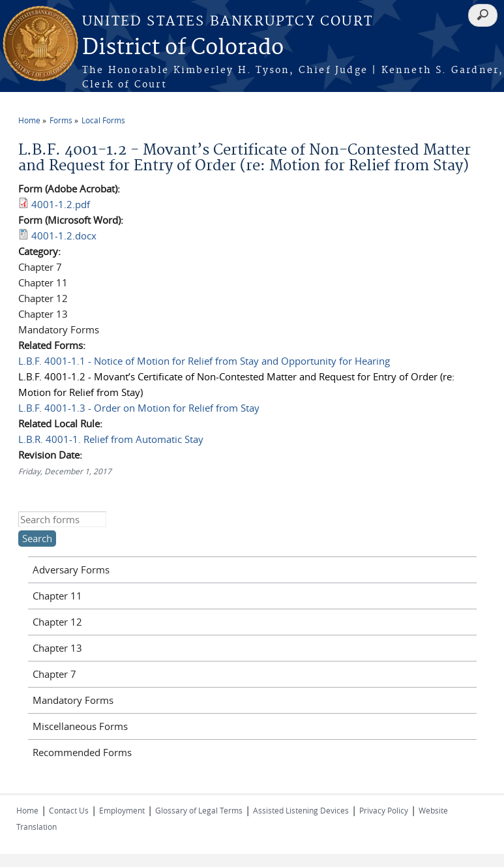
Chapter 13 (57, 648)
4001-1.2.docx (64, 236)
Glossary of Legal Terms (199, 810)
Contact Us (69, 810)
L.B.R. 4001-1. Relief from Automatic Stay (111, 439)
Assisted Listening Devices (301, 810)
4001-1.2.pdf (61, 204)
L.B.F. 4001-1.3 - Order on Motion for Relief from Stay (139, 408)
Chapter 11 (57, 596)
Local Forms (103, 120)
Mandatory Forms (73, 700)
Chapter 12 (57, 622)
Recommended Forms (82, 752)
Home (29, 120)
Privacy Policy (384, 810)
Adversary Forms (71, 570)
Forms (61, 120)
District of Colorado (183, 48)
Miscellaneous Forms (80, 726)
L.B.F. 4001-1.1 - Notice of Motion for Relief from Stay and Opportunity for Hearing (204, 361)
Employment (122, 810)
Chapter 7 (54, 674)
